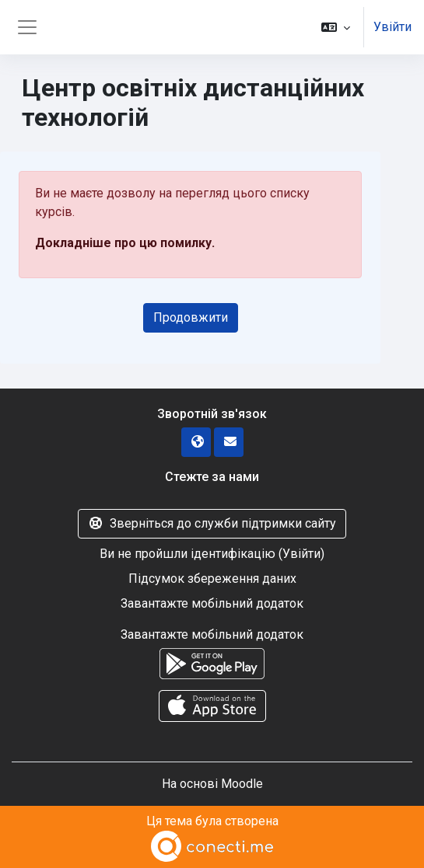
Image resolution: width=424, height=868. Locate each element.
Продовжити (191, 317)
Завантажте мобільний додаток (212, 603)
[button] (336, 27)
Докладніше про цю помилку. (125, 243)
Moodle (242, 784)
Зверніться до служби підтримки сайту (212, 523)
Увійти (392, 27)
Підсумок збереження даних (212, 579)
